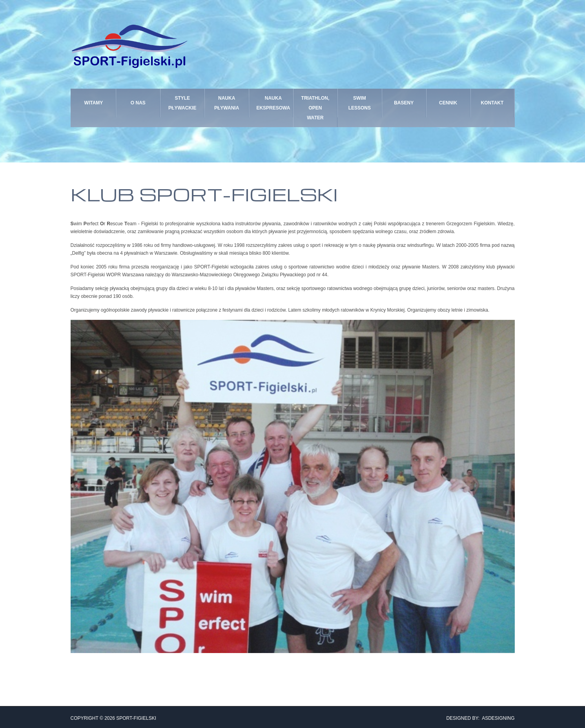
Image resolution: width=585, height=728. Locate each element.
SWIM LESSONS (360, 106)
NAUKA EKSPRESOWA (271, 106)
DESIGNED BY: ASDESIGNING (478, 716)
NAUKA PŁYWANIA (227, 106)
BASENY (404, 106)
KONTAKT (492, 106)
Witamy (94, 106)
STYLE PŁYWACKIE (182, 106)
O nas (138, 106)
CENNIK (448, 106)
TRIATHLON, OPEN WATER (315, 106)
